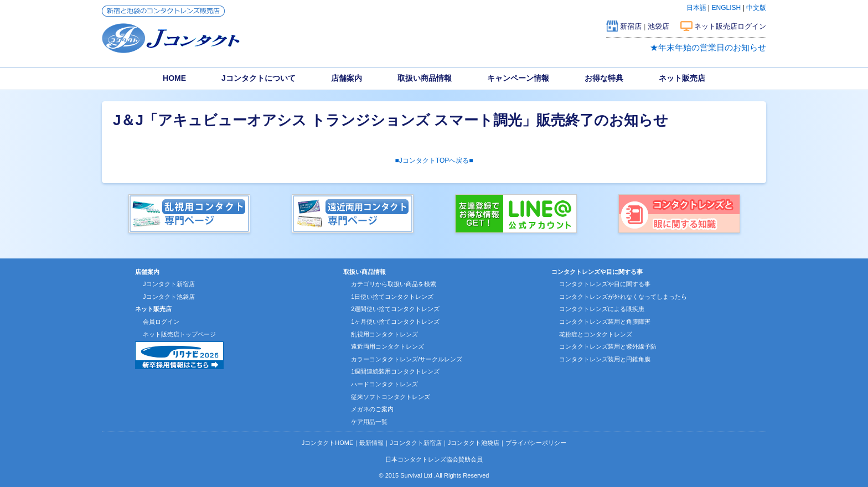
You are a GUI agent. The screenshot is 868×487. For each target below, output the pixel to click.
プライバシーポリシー (536, 443)
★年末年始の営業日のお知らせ (708, 47)
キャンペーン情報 (518, 78)
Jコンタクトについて (259, 78)
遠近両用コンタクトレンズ (387, 346)
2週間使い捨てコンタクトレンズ (395, 309)
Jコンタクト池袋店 (169, 297)
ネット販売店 (682, 78)
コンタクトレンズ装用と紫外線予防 (608, 346)
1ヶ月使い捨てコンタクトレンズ (395, 322)
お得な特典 (604, 78)
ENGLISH (727, 8)
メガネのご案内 (372, 409)
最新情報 (371, 443)
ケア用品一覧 (369, 422)
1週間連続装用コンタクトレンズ (395, 371)
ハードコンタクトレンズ (384, 384)
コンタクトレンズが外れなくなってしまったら (623, 297)
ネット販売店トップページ (179, 334)
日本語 (696, 8)
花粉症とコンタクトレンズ (596, 334)
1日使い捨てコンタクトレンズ (392, 297)
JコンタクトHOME (328, 443)
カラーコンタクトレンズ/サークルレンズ (407, 359)
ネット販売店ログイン (730, 26)
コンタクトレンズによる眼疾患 (602, 309)
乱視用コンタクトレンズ (384, 334)
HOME (174, 78)
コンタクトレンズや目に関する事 (605, 284)
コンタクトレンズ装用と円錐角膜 (605, 359)
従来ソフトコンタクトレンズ (391, 397)
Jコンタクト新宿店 (169, 284)
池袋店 (658, 26)
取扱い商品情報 (425, 78)
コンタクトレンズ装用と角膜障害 (605, 322)
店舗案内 (347, 78)
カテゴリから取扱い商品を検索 (394, 284)
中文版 (756, 8)
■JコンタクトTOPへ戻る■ (434, 160)
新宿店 (631, 26)
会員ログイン (161, 322)
